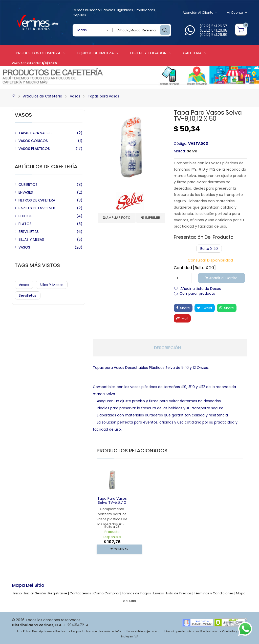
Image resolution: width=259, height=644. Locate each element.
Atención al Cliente (200, 13)
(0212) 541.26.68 (213, 30)
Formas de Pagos (136, 593)
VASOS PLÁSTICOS (34, 149)
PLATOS (25, 224)
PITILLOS (25, 216)
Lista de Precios (179, 593)
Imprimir (151, 218)
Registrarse (58, 593)
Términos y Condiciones (214, 593)
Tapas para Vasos (103, 96)
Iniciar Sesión (35, 593)
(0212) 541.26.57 (213, 26)
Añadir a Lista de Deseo (201, 288)
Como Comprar (106, 593)
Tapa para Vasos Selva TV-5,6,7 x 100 (112, 503)
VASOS (24, 247)
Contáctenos (80, 593)
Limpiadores (145, 10)
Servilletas (28, 295)
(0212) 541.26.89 (213, 35)
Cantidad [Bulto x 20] (195, 268)
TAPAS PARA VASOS (35, 133)
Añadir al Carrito (221, 278)
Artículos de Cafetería (43, 96)
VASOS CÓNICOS (33, 141)
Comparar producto (197, 293)
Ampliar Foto (117, 218)
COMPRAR (119, 549)
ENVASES (26, 192)
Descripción (167, 348)
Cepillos (79, 15)
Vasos (75, 96)
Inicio (18, 593)
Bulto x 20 (209, 249)
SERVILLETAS (29, 232)
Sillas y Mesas (52, 285)
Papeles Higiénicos (117, 10)
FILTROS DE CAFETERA (37, 200)
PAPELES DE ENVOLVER (37, 208)
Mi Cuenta (237, 13)
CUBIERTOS (28, 185)
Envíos (159, 593)
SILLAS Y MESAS (31, 239)
